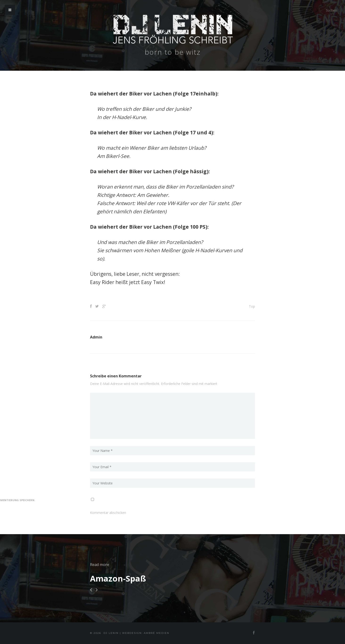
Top (252, 306)
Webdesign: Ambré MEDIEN (146, 633)
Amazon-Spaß (118, 578)
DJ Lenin (111, 633)
